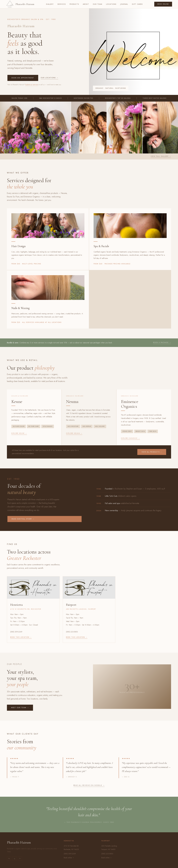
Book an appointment (23, 78)
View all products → (152, 452)
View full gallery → (161, 156)
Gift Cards (137, 4)
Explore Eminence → (130, 438)
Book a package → (162, 343)
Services (62, 4)
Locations (111, 4)
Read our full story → (23, 519)
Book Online (163, 4)
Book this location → (21, 637)
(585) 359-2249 (16, 632)
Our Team (97, 4)
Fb (9, 858)
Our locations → (49, 78)
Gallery (50, 4)
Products (74, 4)
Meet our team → (20, 708)
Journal (124, 4)
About (86, 4)
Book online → (69, 858)
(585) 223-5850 (72, 632)
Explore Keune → (19, 433)
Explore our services (32, 85)
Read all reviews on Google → (89, 785)
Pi (20, 858)
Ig (15, 858)
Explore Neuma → (74, 433)
